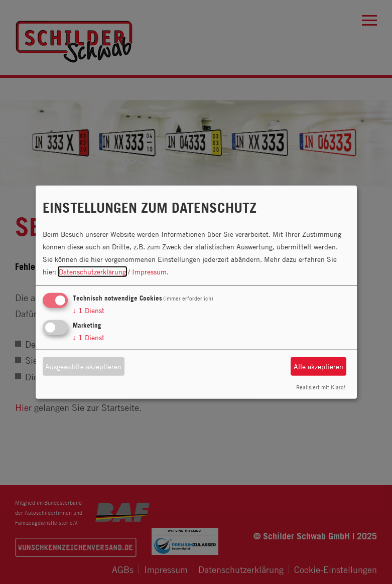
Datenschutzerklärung (92, 272)
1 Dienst (89, 310)
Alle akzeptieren (318, 367)
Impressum (149, 272)
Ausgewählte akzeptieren (83, 367)
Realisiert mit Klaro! (321, 386)
